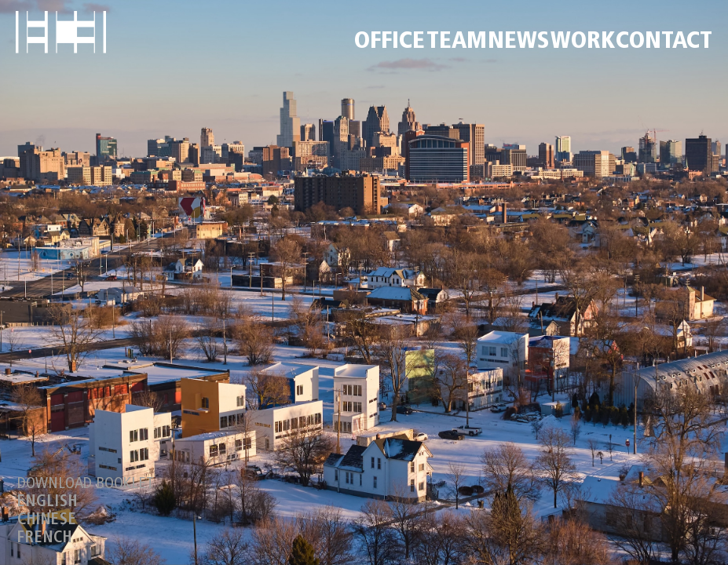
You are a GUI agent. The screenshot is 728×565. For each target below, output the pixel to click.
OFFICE (390, 42)
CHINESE (47, 520)
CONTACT (664, 42)
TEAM (457, 42)
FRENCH (45, 538)
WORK (583, 42)
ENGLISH (48, 502)
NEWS (518, 42)
